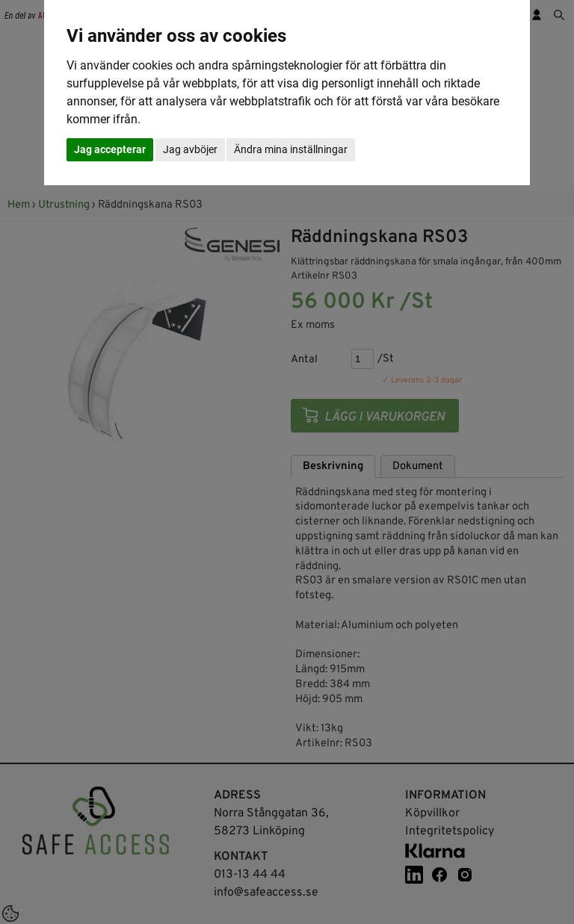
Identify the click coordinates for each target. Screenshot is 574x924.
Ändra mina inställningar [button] (291, 149)
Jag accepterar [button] (110, 149)
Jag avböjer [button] (190, 149)
